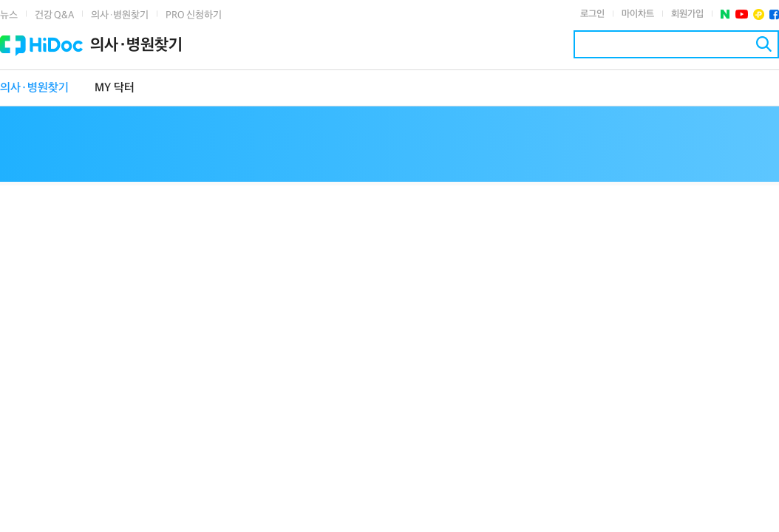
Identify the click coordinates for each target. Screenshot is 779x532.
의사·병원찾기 (120, 15)
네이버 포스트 (725, 14)
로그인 (592, 14)
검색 (764, 44)
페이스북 (774, 14)
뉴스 (9, 15)
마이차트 (638, 14)
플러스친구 (759, 14)
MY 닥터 (115, 88)
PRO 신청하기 (194, 15)
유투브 (742, 14)
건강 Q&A (54, 15)
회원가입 (687, 14)
